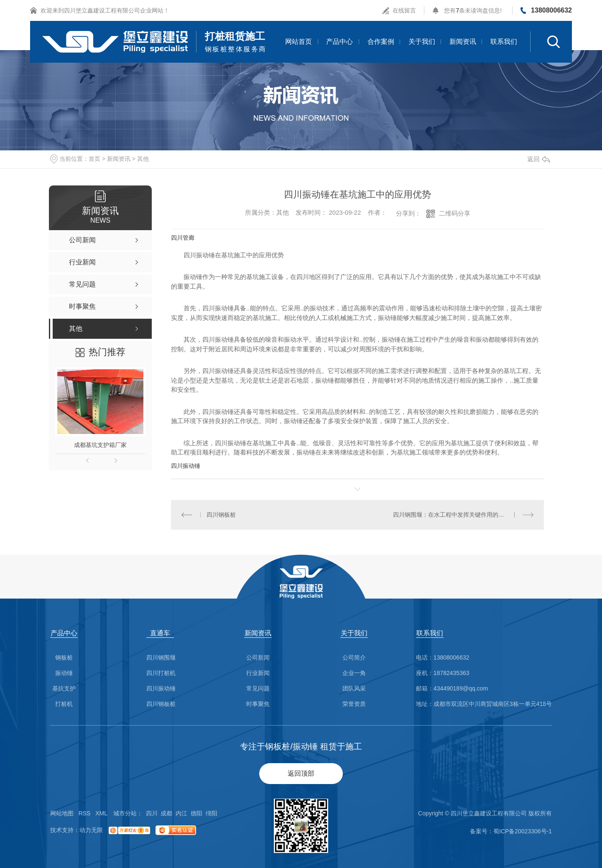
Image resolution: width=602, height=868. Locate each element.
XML (101, 813)
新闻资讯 (463, 42)
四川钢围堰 (161, 658)
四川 (152, 813)
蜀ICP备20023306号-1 (523, 831)
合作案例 (381, 42)
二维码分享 (455, 213)
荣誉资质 (354, 704)
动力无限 (91, 830)
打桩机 (64, 704)
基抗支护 (64, 689)
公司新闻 (258, 658)
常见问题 (258, 689)
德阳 (196, 813)
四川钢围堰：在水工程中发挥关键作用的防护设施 (457, 515)
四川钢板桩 (221, 515)
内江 (181, 813)
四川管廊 (183, 238)
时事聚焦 (258, 704)
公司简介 (354, 658)
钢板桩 (64, 658)
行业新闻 (258, 673)
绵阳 (212, 813)
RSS (85, 813)
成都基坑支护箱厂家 (100, 445)
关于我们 (422, 42)
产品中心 (339, 42)
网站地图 (62, 813)
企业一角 (354, 673)
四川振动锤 (186, 466)
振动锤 (64, 673)
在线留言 (404, 10)
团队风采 (354, 689)
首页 (94, 159)
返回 (538, 159)
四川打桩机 (161, 673)
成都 (166, 813)
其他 (143, 159)
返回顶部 (301, 773)
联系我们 (504, 42)
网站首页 (298, 42)
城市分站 (125, 813)
